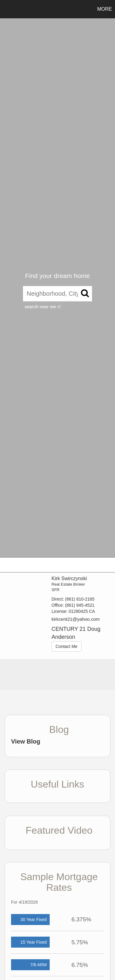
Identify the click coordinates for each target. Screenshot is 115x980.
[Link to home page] (6, 9)
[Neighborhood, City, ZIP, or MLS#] (57, 294)
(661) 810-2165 (80, 599)
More (105, 9)
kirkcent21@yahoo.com (76, 619)
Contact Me (67, 646)
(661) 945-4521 (80, 605)
